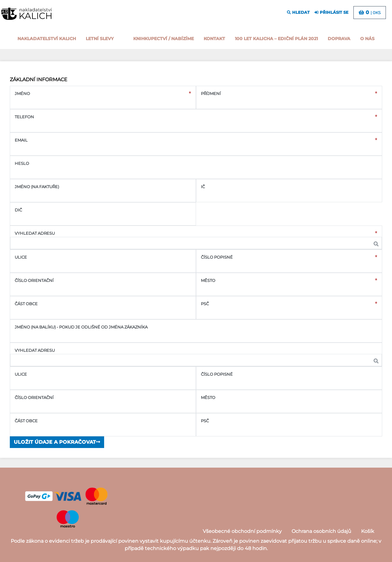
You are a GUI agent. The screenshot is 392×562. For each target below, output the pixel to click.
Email (21, 140)
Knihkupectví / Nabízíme (164, 39)
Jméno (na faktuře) (37, 187)
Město (208, 281)
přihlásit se (332, 12)
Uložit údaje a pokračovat (57, 442)
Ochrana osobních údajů (321, 531)
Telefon (24, 117)
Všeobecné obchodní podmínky (242, 531)
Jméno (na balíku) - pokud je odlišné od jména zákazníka (81, 327)
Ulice (21, 257)
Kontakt (214, 39)
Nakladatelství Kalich (47, 39)
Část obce (26, 304)
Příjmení (211, 94)
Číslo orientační (34, 281)
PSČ (205, 304)
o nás (367, 39)
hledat (298, 12)
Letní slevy (100, 39)
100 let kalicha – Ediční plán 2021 (276, 39)
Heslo (22, 163)
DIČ (18, 210)
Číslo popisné (217, 257)
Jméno (22, 94)
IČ (203, 187)
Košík (368, 531)
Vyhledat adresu (35, 233)
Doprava (339, 39)
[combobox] (196, 243)
